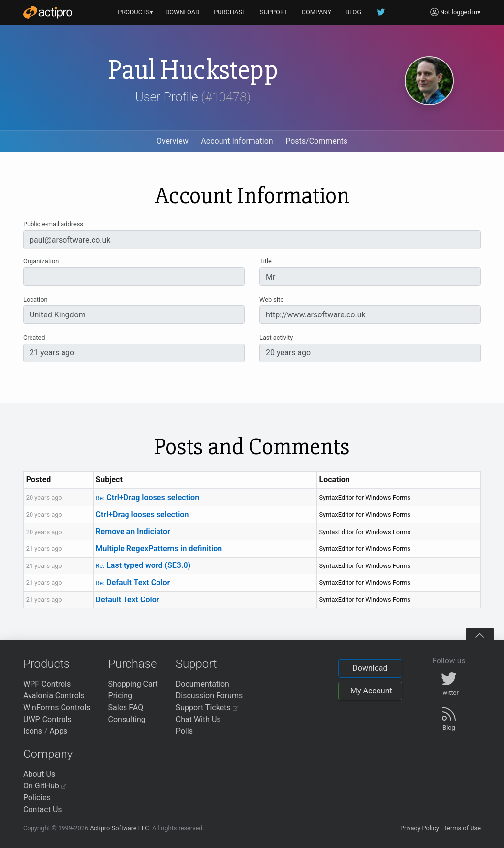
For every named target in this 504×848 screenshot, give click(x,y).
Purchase (133, 664)
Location (35, 299)
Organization (41, 261)
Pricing (121, 696)
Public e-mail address (53, 224)
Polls (184, 731)
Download (370, 668)
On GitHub (45, 786)
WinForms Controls (57, 707)
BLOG (353, 12)
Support (196, 664)
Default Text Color (133, 582)
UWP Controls (47, 719)
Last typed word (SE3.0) (143, 565)
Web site (271, 299)
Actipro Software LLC (119, 828)
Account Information (237, 141)
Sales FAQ (126, 707)
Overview (173, 141)
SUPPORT (274, 12)
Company (48, 754)
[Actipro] (48, 12)
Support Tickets (207, 707)
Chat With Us (198, 719)
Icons (33, 731)
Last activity (276, 337)
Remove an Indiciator (133, 531)
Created (34, 337)
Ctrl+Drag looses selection (147, 497)
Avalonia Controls (54, 696)
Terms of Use (462, 828)
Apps (59, 731)
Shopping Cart (133, 684)
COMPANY (317, 12)
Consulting (127, 719)
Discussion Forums (209, 696)
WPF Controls (47, 684)
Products (47, 664)
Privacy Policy (420, 828)
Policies (37, 798)
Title (266, 261)
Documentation (203, 684)
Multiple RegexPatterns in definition (159, 549)
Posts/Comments (316, 141)
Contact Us (43, 809)
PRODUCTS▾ (135, 12)
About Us (39, 774)
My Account (371, 691)
